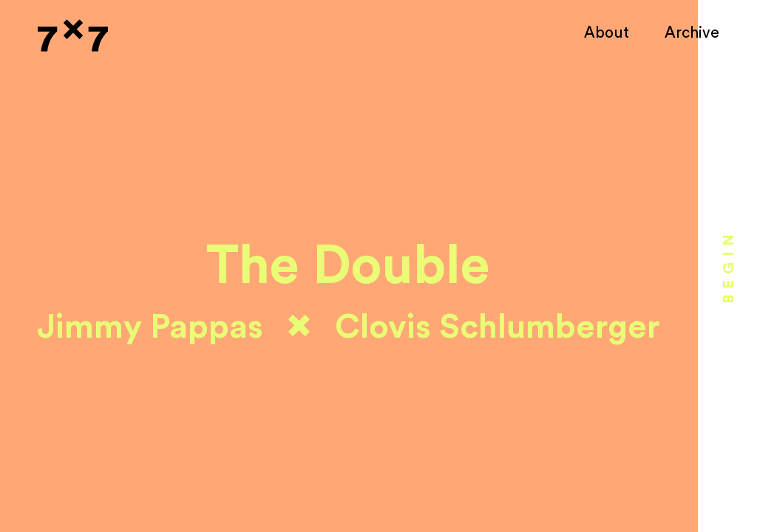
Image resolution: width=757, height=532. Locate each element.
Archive (692, 33)
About (607, 33)
